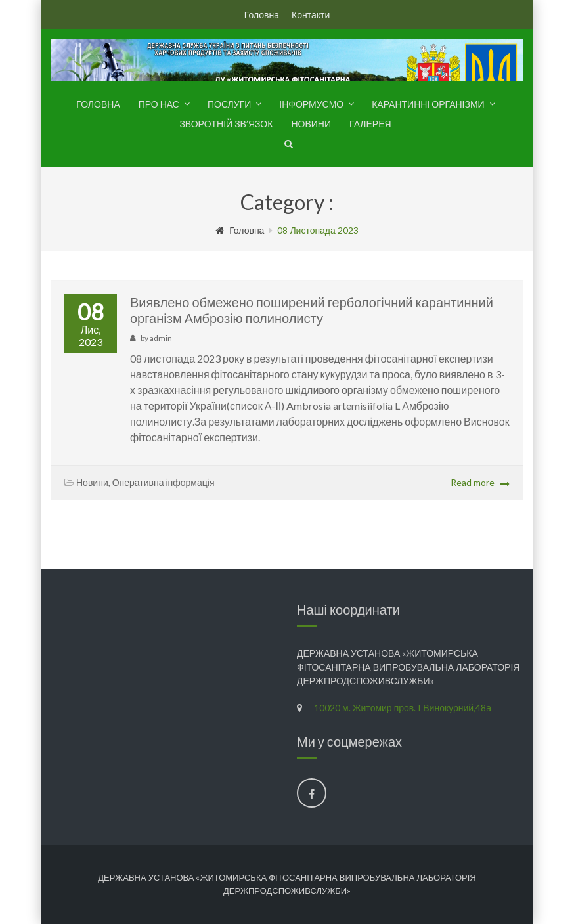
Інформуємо (311, 104)
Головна (262, 15)
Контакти (311, 15)
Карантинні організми (428, 104)
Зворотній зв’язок (226, 124)
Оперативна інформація (164, 482)
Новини (311, 124)
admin (161, 338)
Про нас (159, 104)
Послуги (229, 104)
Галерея (370, 124)
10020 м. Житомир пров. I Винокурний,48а (403, 708)
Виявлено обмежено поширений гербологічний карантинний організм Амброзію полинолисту (312, 310)
